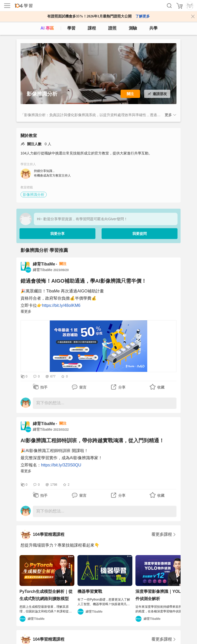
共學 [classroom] (153, 28)
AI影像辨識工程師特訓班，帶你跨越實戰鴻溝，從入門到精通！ (92, 440)
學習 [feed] (71, 28)
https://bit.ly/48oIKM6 (61, 305)
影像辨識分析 (34, 195)
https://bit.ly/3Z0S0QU (61, 465)
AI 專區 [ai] (47, 28)
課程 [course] (92, 28)
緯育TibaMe (44, 264)
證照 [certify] (112, 28)
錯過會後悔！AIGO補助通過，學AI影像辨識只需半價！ (83, 281)
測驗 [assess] (133, 28)
